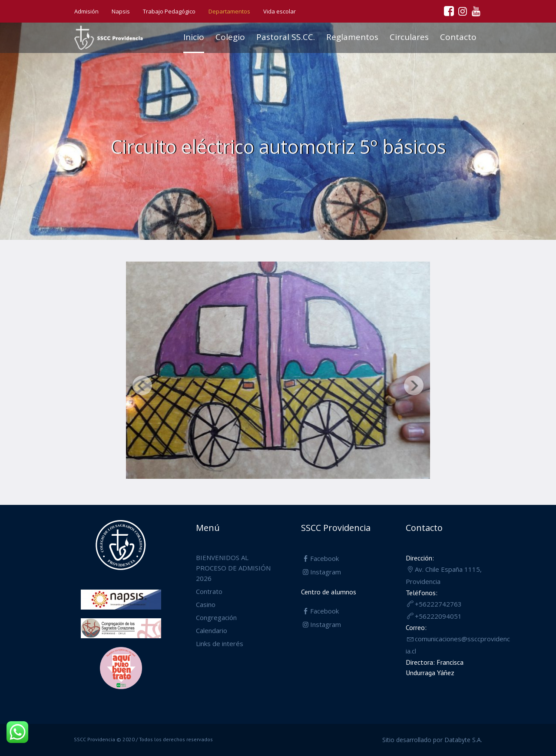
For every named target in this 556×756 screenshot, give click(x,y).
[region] (278, 372)
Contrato (209, 591)
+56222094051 (438, 616)
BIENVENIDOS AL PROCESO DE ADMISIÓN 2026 (233, 568)
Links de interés (220, 643)
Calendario (212, 630)
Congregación (216, 617)
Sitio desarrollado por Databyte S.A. (432, 740)
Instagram (326, 572)
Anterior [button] (142, 386)
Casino (206, 604)
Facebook (324, 558)
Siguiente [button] (414, 386)
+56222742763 (438, 604)
